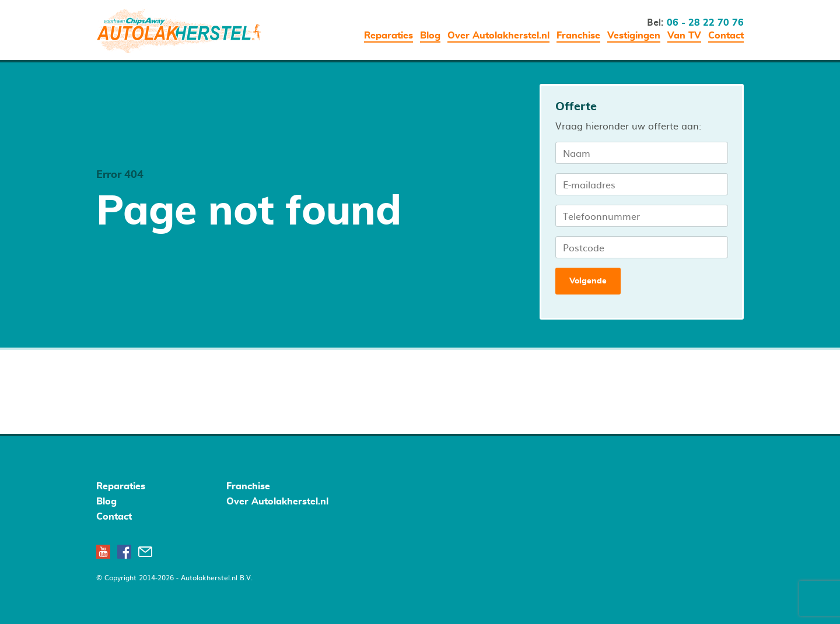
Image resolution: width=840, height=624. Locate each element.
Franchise (578, 36)
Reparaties (388, 36)
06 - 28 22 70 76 (705, 23)
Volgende (588, 281)
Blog (430, 36)
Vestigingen (634, 36)
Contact (726, 36)
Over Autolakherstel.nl (498, 36)
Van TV (684, 36)
